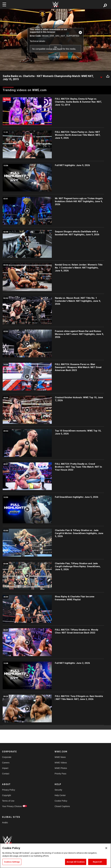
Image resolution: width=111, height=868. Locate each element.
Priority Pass (60, 774)
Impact (5, 768)
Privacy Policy (9, 790)
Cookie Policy (61, 801)
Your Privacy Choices (12, 806)
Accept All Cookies (76, 862)
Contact (6, 774)
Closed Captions (62, 806)
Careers (6, 763)
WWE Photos (61, 768)
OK (56, 47)
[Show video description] (101, 76)
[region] (56, 856)
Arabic (5, 823)
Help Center (60, 795)
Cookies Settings (12, 862)
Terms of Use (8, 801)
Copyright (7, 795)
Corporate (7, 757)
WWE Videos (61, 763)
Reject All (97, 862)
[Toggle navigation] (4, 4)
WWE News (60, 757)
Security (58, 790)
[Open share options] (108, 76)
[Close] (106, 848)
